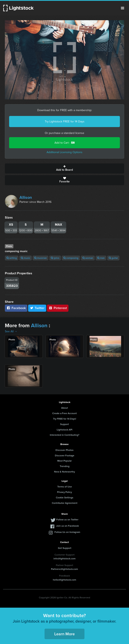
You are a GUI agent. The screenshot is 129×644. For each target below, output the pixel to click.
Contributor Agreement (65, 503)
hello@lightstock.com (64, 580)
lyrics (55, 258)
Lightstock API (64, 430)
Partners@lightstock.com (64, 569)
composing (71, 258)
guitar (113, 258)
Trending (65, 466)
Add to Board (64, 168)
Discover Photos (64, 450)
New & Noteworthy (64, 472)
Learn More (64, 634)
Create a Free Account (64, 413)
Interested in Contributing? (65, 435)
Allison (26, 197)
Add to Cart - (65, 143)
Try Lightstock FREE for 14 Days (65, 122)
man (101, 258)
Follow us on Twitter (67, 520)
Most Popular (64, 461)
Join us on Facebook (67, 526)
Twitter (37, 308)
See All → (11, 331)
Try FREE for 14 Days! (65, 419)
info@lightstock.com (64, 559)
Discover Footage (65, 456)
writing (12, 258)
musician (41, 258)
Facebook (16, 308)
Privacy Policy (64, 492)
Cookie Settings (65, 498)
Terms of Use (65, 487)
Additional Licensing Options (64, 152)
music (26, 258)
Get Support (65, 548)
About (64, 408)
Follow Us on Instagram (67, 532)
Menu (123, 8)
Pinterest (58, 308)
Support (64, 424)
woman (88, 258)
